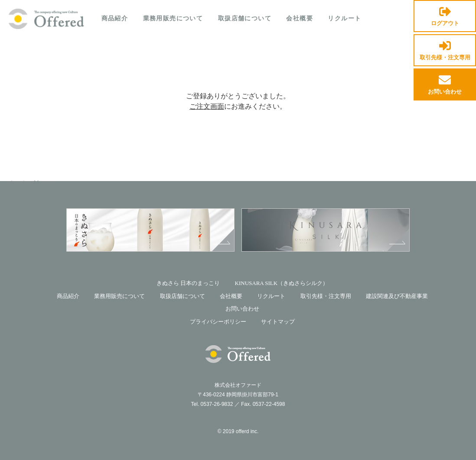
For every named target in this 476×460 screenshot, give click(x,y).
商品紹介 (115, 18)
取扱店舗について (245, 18)
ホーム (18, 183)
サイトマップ (278, 322)
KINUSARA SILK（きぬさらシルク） (282, 283)
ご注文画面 (207, 106)
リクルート (344, 18)
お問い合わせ (445, 85)
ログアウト (445, 17)
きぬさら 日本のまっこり (188, 283)
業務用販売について (173, 18)
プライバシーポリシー (218, 322)
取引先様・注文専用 (445, 51)
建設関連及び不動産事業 (397, 296)
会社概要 (300, 18)
